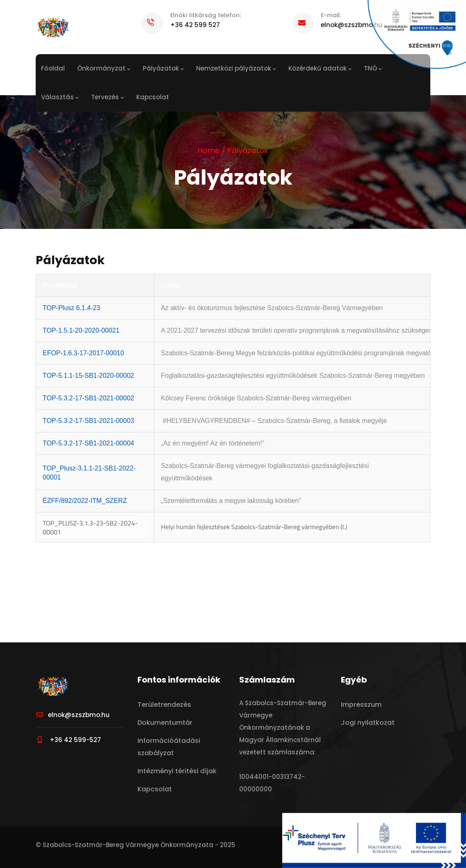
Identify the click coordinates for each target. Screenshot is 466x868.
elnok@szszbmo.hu (73, 715)
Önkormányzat (104, 69)
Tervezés (107, 97)
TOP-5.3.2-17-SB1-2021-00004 (88, 443)
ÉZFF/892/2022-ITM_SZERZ (85, 501)
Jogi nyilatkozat (368, 723)
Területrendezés (164, 705)
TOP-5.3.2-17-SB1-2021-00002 (88, 398)
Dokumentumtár (165, 723)
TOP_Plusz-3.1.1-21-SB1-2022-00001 (89, 473)
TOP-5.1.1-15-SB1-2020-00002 (88, 376)
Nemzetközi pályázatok (236, 69)
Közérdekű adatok (320, 69)
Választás (60, 97)
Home (209, 150)
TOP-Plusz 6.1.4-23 (71, 308)
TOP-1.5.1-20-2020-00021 (81, 330)
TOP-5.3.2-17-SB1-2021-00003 (88, 421)
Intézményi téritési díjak (177, 771)
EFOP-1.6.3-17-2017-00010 (83, 353)
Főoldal (53, 68)
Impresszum (361, 705)
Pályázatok (163, 69)
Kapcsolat (153, 97)
